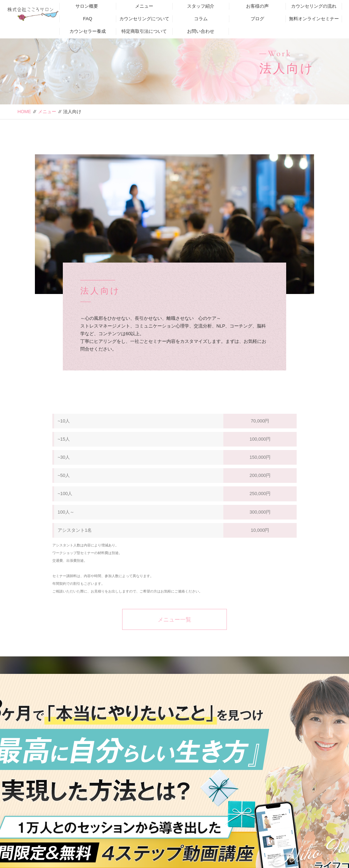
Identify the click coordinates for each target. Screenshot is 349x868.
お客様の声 (257, 6)
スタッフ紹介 (201, 6)
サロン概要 (87, 6)
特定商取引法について (144, 31)
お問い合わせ (201, 31)
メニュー (144, 6)
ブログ (257, 19)
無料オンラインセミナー (314, 19)
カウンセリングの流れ (314, 6)
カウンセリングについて (144, 19)
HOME (24, 112)
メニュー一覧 (174, 628)
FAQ (88, 19)
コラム (201, 19)
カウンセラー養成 (88, 31)
